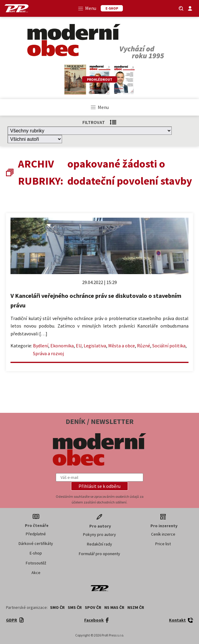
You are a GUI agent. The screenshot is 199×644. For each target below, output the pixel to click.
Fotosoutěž (36, 563)
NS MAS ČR (114, 607)
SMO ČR (57, 607)
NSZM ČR (136, 607)
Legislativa (95, 346)
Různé (144, 346)
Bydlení (41, 346)
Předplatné (36, 534)
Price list (163, 544)
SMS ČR (75, 607)
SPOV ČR (93, 607)
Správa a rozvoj (48, 353)
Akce (36, 573)
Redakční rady (99, 544)
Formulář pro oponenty (99, 554)
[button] (99, 486)
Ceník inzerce (163, 534)
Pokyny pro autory (99, 534)
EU (79, 346)
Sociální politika (169, 346)
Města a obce (122, 346)
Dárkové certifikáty (36, 543)
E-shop (36, 553)
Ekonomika (62, 346)
